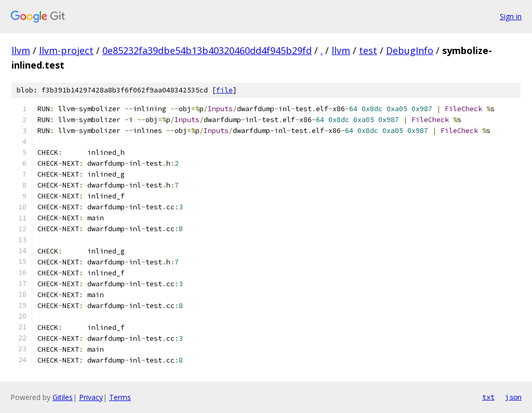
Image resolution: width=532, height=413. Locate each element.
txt (488, 397)
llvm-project (66, 50)
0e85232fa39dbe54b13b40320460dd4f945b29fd (207, 50)
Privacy (91, 397)
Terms (120, 397)
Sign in (511, 16)
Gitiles (63, 397)
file (224, 90)
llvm (21, 50)
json (513, 397)
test (368, 50)
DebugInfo (410, 50)
